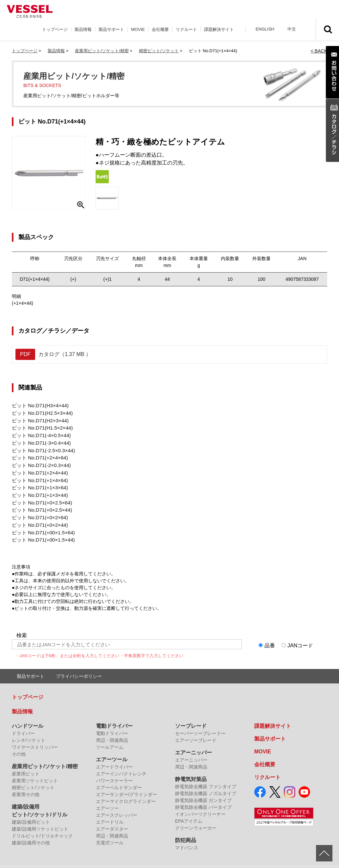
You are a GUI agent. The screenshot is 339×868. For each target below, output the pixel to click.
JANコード (300, 635)
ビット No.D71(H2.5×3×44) (40, 412)
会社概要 (160, 29)
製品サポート (111, 29)
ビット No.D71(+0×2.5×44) (40, 502)
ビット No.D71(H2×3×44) (38, 419)
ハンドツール (28, 715)
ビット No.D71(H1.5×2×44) (40, 426)
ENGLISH (265, 29)
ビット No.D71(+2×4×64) (38, 454)
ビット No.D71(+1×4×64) (38, 474)
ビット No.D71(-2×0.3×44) (39, 460)
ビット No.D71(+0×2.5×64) (40, 495)
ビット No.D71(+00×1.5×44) (41, 529)
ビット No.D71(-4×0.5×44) (39, 433)
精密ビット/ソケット (159, 51)
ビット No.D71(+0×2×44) (38, 516)
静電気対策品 (191, 768)
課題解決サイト (219, 29)
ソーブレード (191, 715)
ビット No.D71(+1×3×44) (38, 488)
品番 (270, 635)
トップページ (55, 29)
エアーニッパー (193, 742)
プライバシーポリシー (79, 665)
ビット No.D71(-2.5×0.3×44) (41, 447)
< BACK (319, 51)
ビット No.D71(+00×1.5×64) (41, 523)
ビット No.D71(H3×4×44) (38, 405)
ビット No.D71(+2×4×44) (38, 467)
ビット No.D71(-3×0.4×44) (39, 440)
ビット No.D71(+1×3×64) (38, 481)
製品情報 (83, 29)
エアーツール (112, 749)
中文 (292, 29)
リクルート (186, 29)
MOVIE (138, 29)
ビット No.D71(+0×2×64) (38, 509)
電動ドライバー (114, 715)
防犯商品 (186, 829)
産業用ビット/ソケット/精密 (102, 51)
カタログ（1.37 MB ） (53, 354)
